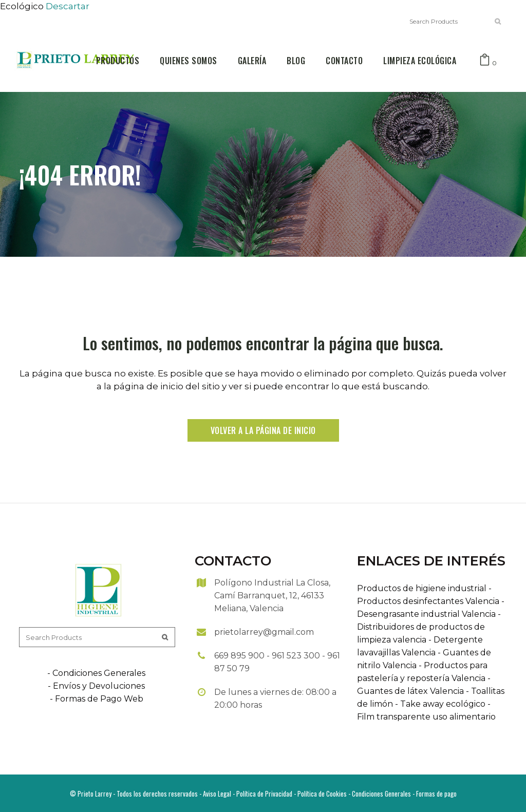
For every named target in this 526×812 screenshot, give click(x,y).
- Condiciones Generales (96, 673)
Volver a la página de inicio (263, 430)
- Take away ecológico (439, 704)
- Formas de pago (434, 794)
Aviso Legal (217, 794)
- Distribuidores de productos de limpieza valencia (429, 627)
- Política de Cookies (320, 794)
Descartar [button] (68, 6)
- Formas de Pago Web (97, 699)
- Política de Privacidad (262, 794)
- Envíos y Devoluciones (96, 686)
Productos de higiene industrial (422, 588)
